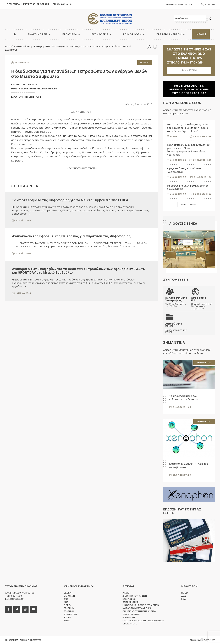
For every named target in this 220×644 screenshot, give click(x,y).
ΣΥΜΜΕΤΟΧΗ (189, 70)
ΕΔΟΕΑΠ (68, 592)
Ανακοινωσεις (38, 34)
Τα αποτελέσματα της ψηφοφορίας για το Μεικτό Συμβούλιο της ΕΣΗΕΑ (70, 200)
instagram (25, 609)
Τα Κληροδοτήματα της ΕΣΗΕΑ (176, 302)
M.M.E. (67, 620)
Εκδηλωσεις (100, 34)
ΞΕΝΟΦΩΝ (69, 596)
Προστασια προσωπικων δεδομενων (143, 620)
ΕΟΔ (66, 602)
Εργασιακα (70, 34)
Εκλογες (145, 62)
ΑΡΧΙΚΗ (15, 34)
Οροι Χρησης (130, 623)
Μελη (200, 34)
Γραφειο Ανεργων (169, 34)
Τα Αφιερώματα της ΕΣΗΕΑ (176, 328)
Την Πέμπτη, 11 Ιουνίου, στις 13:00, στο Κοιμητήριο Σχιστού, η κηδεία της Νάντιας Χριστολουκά (188, 128)
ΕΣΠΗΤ (68, 617)
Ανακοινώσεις (24, 46)
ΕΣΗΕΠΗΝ (69, 611)
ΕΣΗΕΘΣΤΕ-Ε (71, 614)
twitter (17, 609)
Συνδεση (210, 4)
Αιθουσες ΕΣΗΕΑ (183, 223)
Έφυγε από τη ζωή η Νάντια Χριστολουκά (184, 170)
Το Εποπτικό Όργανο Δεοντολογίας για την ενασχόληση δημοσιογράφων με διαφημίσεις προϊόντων (188, 150)
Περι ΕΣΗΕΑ (13, 4)
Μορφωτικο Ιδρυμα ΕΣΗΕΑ (137, 608)
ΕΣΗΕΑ (110, 19)
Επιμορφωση (132, 34)
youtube (33, 609)
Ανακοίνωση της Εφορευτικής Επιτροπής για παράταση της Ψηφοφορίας (71, 236)
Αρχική (9, 46)
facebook (9, 609)
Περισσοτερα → (189, 204)
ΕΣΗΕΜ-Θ (69, 608)
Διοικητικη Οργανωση (135, 596)
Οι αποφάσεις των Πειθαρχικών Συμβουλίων (202, 303)
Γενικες (174, 136)
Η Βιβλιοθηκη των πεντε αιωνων (141, 605)
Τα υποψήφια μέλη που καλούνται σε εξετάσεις (187, 187)
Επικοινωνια (60, 4)
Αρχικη (126, 592)
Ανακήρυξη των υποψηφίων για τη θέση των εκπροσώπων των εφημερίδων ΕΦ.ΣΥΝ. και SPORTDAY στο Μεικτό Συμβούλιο (79, 270)
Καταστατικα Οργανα (36, 4)
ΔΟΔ (66, 599)
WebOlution (208, 640)
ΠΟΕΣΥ (67, 605)
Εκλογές (39, 46)
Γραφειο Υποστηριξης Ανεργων (140, 611)
